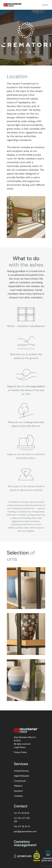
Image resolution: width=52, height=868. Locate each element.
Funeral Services (21, 771)
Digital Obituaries (21, 776)
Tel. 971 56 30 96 (22, 813)
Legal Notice (20, 747)
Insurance (18, 791)
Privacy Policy (20, 752)
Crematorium (20, 781)
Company (18, 796)
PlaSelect (18, 786)
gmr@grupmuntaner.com (25, 831)
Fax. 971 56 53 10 (22, 826)
